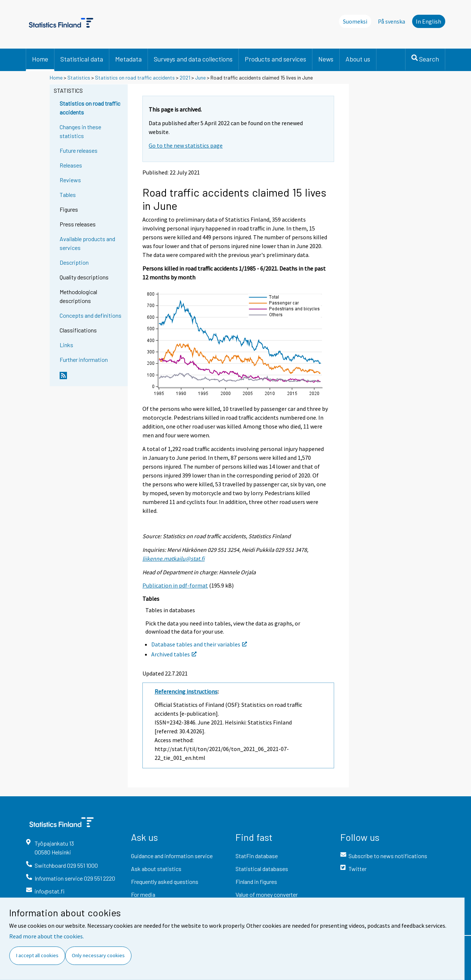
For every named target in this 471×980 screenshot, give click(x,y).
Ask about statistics (156, 869)
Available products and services (87, 243)
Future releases (79, 150)
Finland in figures (256, 882)
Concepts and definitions (91, 315)
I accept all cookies (37, 955)
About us (358, 59)
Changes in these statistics (80, 131)
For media (143, 894)
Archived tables (174, 654)
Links (66, 345)
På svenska (392, 21)
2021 (185, 77)
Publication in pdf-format (175, 585)
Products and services (275, 59)
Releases (71, 165)
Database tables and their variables (199, 644)
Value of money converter (267, 894)
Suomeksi (355, 21)
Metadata (128, 59)
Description (74, 262)
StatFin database (257, 856)
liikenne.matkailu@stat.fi (173, 558)
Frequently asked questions (165, 882)
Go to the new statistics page (186, 145)
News (326, 59)
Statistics (79, 77)
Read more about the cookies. (47, 936)
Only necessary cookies (98, 955)
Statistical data (82, 59)
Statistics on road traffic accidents (135, 77)
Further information (84, 359)
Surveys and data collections (193, 59)
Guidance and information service (172, 856)
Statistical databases (262, 869)
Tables (68, 195)
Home (40, 59)
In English (428, 21)
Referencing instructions (186, 691)
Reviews (70, 180)
